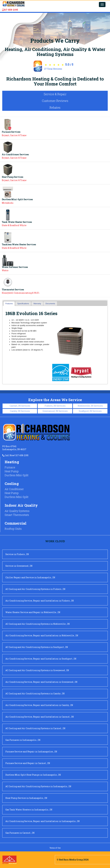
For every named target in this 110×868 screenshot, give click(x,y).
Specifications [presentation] (23, 304)
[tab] (9, 304)
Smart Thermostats (17, 515)
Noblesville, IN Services (90, 406)
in (17, 554)
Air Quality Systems (17, 511)
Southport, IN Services (90, 411)
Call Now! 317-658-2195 (15, 455)
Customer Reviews (55, 101)
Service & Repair (55, 94)
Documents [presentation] (50, 304)
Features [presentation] (9, 304)
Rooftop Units (13, 529)
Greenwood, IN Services (55, 411)
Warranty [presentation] (37, 304)
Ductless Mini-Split (17, 475)
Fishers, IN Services (55, 406)
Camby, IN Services (20, 411)
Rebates (55, 107)
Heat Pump (12, 471)
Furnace (10, 467)
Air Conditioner (14, 489)
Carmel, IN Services (20, 406)
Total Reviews (53, 69)
